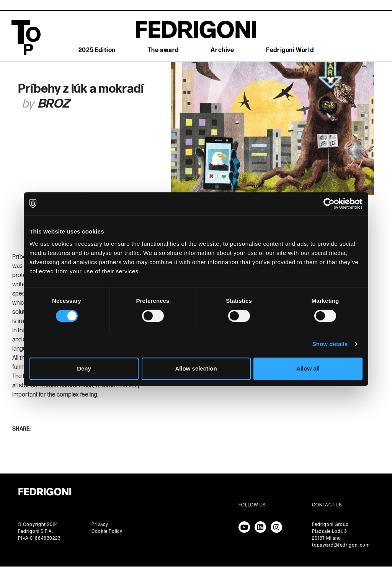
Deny (84, 368)
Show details (330, 344)
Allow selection (196, 368)
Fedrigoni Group (330, 525)
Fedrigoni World (290, 50)
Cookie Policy (107, 531)
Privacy (100, 525)
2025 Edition (97, 50)
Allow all (308, 368)
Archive (222, 50)
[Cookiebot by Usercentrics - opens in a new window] (329, 204)
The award (163, 50)
